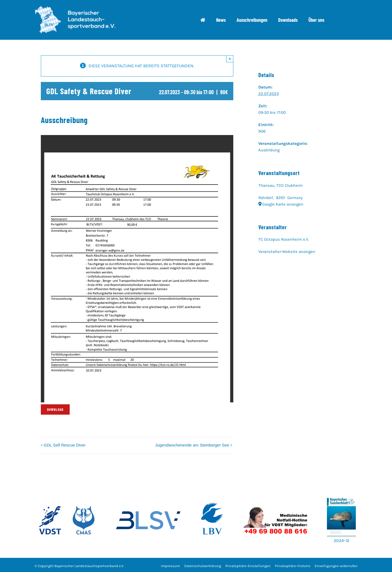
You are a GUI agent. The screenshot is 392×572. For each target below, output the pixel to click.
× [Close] (230, 59)
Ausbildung (269, 150)
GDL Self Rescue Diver (65, 445)
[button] (248, 566)
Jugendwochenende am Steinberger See (192, 445)
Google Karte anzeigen (283, 204)
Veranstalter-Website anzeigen (287, 252)
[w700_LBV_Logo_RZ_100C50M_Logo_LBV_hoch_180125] (212, 494)
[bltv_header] (75, 8)
